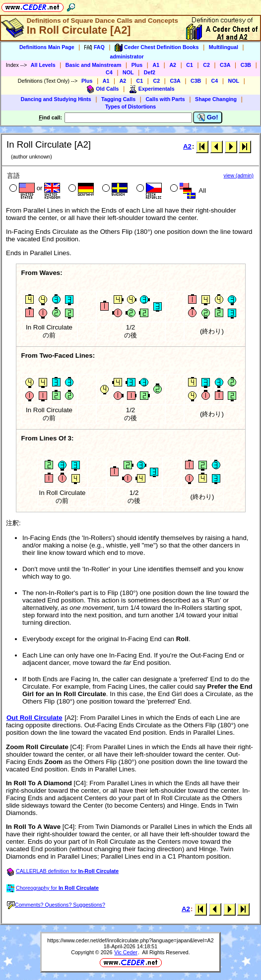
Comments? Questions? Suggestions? (56, 905)
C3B (246, 65)
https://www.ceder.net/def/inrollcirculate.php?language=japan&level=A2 (130, 940)
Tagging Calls (118, 99)
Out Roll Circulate (34, 718)
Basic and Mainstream (94, 65)
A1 (156, 65)
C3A (225, 65)
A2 (173, 65)
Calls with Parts (165, 99)
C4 (109, 72)
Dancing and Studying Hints (56, 99)
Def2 (150, 72)
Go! (208, 117)
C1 (190, 65)
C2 (206, 65)
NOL (128, 72)
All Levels (43, 65)
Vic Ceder (126, 952)
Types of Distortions (130, 107)
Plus (137, 65)
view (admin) (239, 175)
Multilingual (224, 47)
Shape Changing (216, 99)
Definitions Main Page (47, 47)
